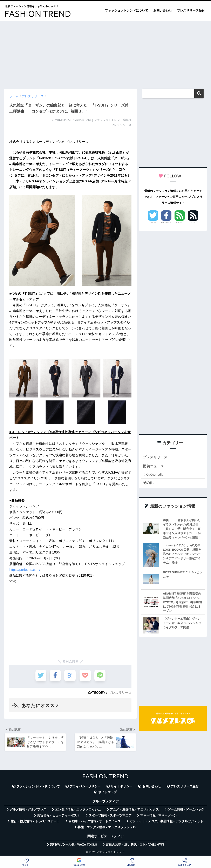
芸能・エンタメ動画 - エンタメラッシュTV (107, 828)
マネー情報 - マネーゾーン (158, 816)
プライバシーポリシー (85, 787)
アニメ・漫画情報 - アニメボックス (134, 810)
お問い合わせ (163, 10)
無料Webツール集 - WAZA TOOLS (73, 845)
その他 (148, 483)
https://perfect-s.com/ (25, 570)
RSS (193, 223)
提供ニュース (153, 467)
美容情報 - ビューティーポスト (59, 816)
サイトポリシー (121, 787)
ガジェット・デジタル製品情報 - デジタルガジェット (166, 822)
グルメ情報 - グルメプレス (28, 810)
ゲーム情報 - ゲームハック (186, 810)
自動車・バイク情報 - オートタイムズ (95, 822)
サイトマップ (108, 793)
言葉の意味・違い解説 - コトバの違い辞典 (135, 845)
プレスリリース (120, 693)
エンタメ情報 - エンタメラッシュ (78, 810)
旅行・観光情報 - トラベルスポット (35, 822)
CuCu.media (155, 475)
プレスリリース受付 (191, 10)
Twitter (153, 223)
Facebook (166, 223)
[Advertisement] (105, 53)
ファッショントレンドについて (127, 10)
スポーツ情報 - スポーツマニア (110, 816)
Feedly (180, 223)
